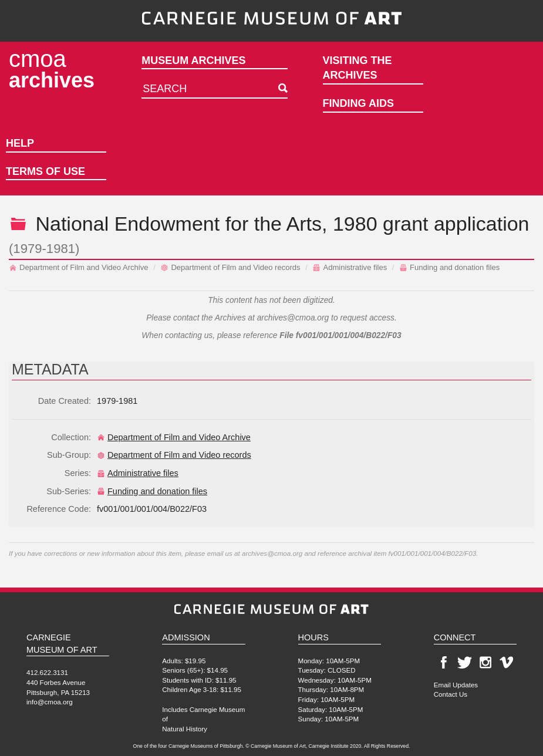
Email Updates (456, 685)
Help (20, 143)
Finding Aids (358, 103)
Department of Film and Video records (230, 267)
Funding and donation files (449, 267)
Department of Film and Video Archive (79, 267)
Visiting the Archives (357, 68)
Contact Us (451, 694)
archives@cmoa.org (293, 318)
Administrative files (350, 267)
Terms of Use (45, 171)
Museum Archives (193, 60)
